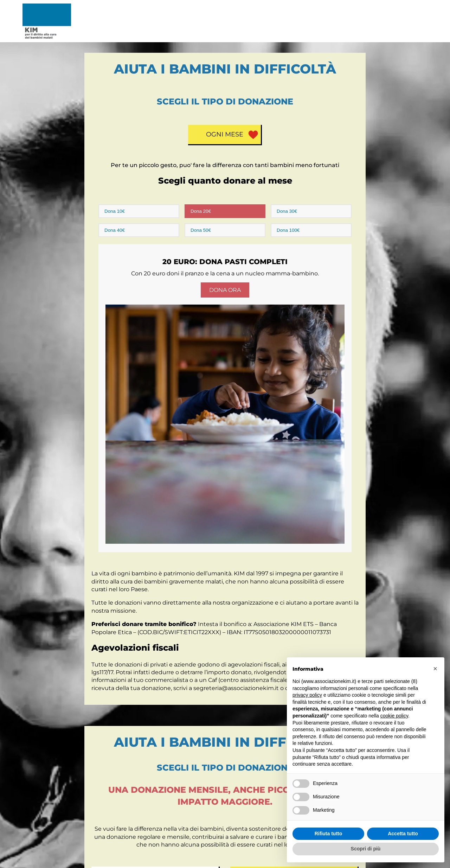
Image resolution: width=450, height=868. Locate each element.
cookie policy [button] (394, 716)
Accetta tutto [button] (403, 834)
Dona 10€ (115, 211)
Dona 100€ (288, 230)
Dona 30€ (287, 211)
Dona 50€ (201, 230)
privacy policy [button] (307, 695)
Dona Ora (225, 290)
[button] (435, 669)
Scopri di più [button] (366, 849)
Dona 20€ (201, 211)
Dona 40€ (115, 230)
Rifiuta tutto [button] (329, 834)
